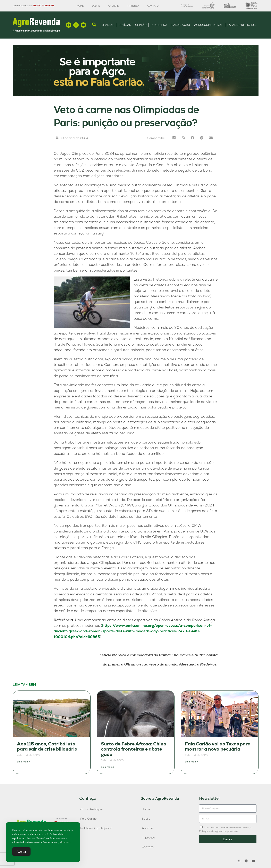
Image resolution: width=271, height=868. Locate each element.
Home (80, 6)
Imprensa (133, 6)
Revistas (108, 25)
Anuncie (113, 6)
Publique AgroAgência (96, 828)
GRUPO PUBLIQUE (43, 6)
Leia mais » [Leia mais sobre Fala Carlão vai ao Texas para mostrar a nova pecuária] (192, 762)
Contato (153, 6)
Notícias (125, 25)
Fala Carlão (88, 819)
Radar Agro (181, 25)
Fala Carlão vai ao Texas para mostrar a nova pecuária (218, 747)
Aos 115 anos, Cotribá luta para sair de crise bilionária (47, 747)
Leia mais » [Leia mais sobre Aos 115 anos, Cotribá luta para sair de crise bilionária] (24, 762)
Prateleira (159, 25)
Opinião (141, 25)
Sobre (96, 6)
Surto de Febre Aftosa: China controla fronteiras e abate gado (134, 749)
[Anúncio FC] (136, 95)
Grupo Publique (91, 809)
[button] (174, 138)
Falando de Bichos (241, 25)
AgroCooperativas (209, 25)
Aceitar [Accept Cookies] (21, 852)
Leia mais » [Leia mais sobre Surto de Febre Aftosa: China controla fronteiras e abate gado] (108, 767)
